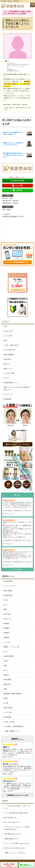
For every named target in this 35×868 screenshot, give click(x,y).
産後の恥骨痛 (8, 708)
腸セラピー (7, 364)
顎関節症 (7, 637)
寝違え (6, 698)
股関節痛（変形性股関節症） (13, 694)
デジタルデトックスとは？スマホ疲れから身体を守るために (17, 828)
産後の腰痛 (7, 680)
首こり (6, 605)
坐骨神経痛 (7, 717)
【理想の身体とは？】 (11, 839)
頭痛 (5, 689)
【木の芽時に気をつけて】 (13, 834)
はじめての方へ (9, 331)
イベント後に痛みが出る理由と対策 (16, 813)
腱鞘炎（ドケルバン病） (12, 647)
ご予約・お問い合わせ (11, 345)
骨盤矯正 (7, 628)
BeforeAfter (8, 359)
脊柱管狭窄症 (8, 581)
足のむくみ (7, 619)
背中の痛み (7, 614)
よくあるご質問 (9, 373)
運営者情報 (7, 399)
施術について (8, 369)
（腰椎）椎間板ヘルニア (12, 731)
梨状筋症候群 (8, 595)
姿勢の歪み (7, 684)
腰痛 (5, 666)
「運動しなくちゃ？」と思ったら (15, 853)
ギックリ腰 (7, 712)
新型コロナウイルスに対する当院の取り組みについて (17, 389)
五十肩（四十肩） (10, 722)
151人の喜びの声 (9, 350)
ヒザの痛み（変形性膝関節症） (14, 726)
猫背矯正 (7, 623)
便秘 (5, 609)
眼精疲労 (7, 633)
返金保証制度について (11, 383)
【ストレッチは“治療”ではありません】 (17, 843)
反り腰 (6, 703)
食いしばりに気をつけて (12, 822)
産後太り (7, 675)
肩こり (6, 670)
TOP (5, 326)
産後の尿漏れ (8, 591)
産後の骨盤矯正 (9, 355)
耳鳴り (6, 661)
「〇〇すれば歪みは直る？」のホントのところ (17, 807)
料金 (5, 340)
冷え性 (6, 600)
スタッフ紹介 (8, 336)
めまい (6, 652)
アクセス (7, 378)
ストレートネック (10, 586)
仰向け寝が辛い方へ (10, 818)
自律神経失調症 (9, 656)
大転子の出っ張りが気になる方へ (15, 848)
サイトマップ (8, 394)
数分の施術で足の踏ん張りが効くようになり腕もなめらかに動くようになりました (13, 155)
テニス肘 (7, 642)
